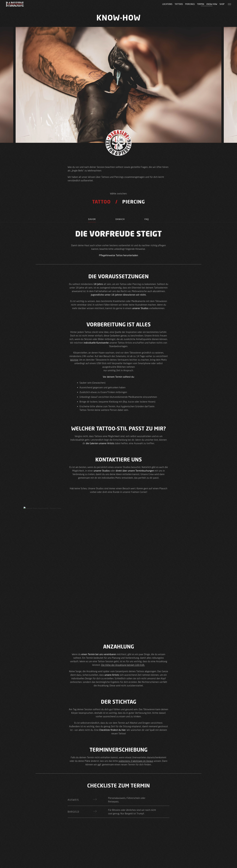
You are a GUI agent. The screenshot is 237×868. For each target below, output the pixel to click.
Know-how (212, 4)
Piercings (190, 4)
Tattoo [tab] (101, 202)
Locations (167, 4)
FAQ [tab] (147, 219)
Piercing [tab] (134, 202)
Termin (201, 4)
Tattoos (179, 4)
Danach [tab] (120, 219)
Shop (222, 4)
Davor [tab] (92, 219)
